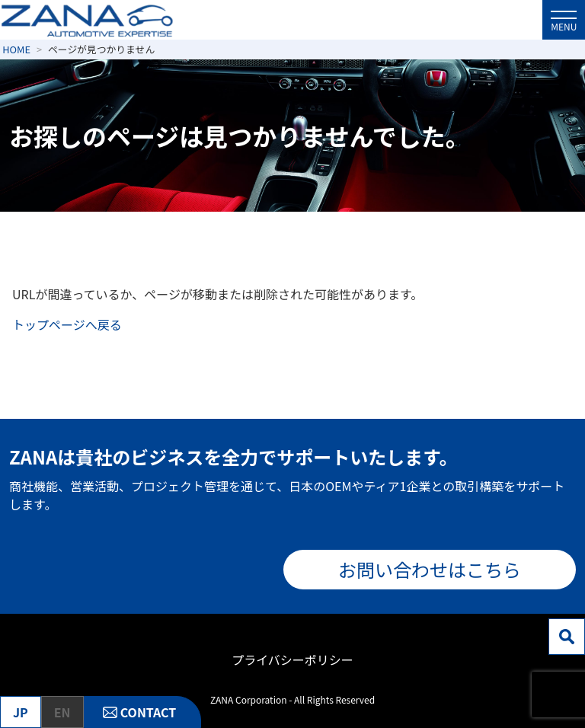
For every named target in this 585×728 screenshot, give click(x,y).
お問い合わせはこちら (430, 569)
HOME (16, 49)
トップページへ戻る (67, 324)
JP (21, 712)
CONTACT (148, 712)
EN (62, 712)
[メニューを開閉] (564, 20)
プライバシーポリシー (292, 659)
